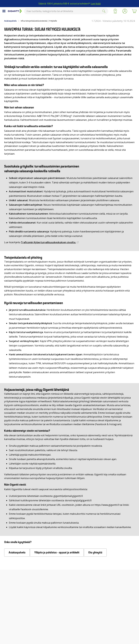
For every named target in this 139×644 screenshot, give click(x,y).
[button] (125, 11)
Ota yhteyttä (95, 552)
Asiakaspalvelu (10, 21)
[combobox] (66, 11)
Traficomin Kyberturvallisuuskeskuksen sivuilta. (48, 242)
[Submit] (104, 11)
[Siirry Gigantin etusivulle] (15, 11)
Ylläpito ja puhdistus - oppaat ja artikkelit (57, 552)
